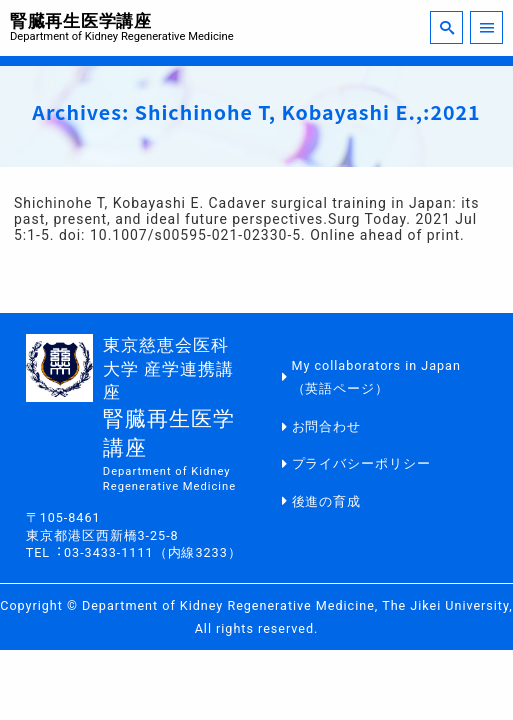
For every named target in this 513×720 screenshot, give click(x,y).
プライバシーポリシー (362, 463)
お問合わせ (327, 426)
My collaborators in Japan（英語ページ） (376, 377)
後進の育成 (327, 501)
